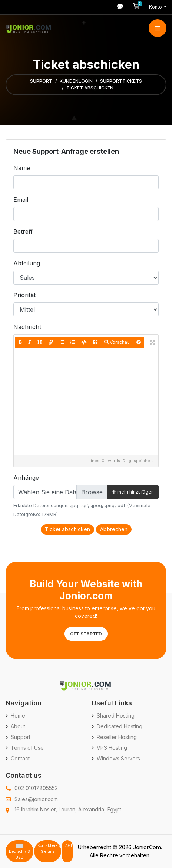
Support (41, 81)
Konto (156, 7)
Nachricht (27, 327)
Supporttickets (121, 81)
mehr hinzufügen (133, 492)
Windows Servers (118, 758)
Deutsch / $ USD (19, 852)
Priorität (24, 295)
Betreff (23, 231)
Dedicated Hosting (120, 726)
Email (21, 200)
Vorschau (117, 342)
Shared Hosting (116, 716)
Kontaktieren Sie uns (49, 848)
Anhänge (26, 478)
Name (22, 168)
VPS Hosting (112, 748)
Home (18, 716)
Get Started (86, 634)
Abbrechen (114, 529)
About (18, 726)
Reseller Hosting (117, 737)
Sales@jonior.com (36, 799)
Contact (20, 758)
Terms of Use (27, 748)
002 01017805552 (36, 788)
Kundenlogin (76, 81)
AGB (69, 845)
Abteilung (27, 263)
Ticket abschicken (67, 529)
